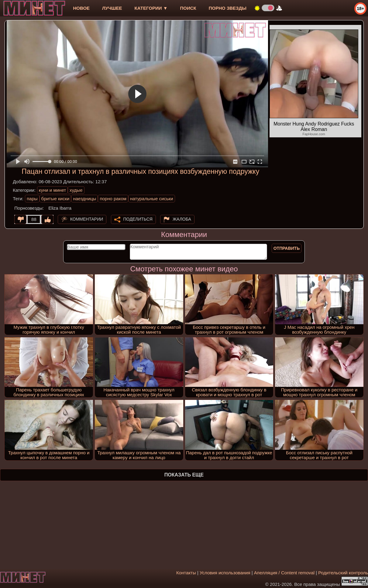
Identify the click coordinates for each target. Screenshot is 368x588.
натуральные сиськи (152, 199)
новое (81, 8)
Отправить (287, 248)
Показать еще (184, 475)
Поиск (188, 8)
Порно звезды (228, 8)
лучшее (112, 8)
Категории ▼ (151, 8)
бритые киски (55, 199)
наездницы (84, 199)
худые (76, 190)
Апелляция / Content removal (284, 573)
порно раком (113, 199)
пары (32, 199)
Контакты (186, 573)
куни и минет (52, 190)
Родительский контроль (343, 573)
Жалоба (182, 219)
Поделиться (138, 219)
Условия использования (225, 573)
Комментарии (87, 219)
